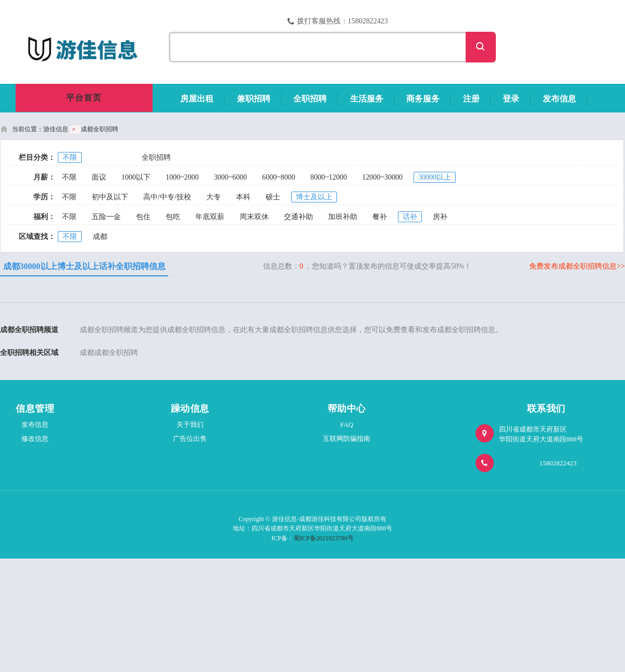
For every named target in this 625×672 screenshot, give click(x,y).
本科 (243, 197)
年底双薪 (210, 217)
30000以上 (435, 177)
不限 (70, 157)
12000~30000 (382, 177)
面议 (99, 177)
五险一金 (106, 217)
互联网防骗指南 (347, 439)
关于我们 (190, 424)
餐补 (380, 217)
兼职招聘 (254, 99)
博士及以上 (314, 197)
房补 (440, 217)
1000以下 (136, 177)
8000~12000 (329, 177)
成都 (100, 237)
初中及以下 (110, 197)
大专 (214, 197)
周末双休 (254, 217)
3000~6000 (231, 177)
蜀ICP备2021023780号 (324, 538)
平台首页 (84, 98)
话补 (410, 217)
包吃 (173, 217)
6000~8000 (279, 177)
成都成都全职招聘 (109, 353)
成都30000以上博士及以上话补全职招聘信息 (84, 266)
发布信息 (559, 99)
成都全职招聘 (99, 129)
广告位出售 (190, 439)
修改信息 (35, 439)
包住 (143, 217)
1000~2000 (182, 177)
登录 (511, 99)
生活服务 (367, 99)
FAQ (347, 424)
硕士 (273, 197)
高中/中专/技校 (167, 197)
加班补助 (343, 217)
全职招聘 (310, 99)
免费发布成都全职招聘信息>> (577, 266)
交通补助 (298, 217)
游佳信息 (56, 129)
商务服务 (423, 99)
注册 (471, 99)
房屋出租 (197, 99)
